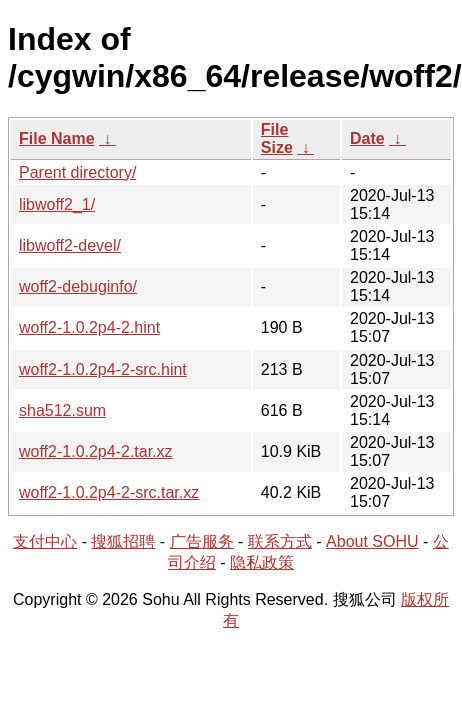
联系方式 (280, 541)
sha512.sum (62, 410)
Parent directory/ (77, 172)
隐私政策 (262, 562)
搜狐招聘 (123, 541)
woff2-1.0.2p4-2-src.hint (103, 369)
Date (367, 138)
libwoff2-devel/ (70, 245)
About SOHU (372, 541)
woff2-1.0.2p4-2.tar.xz (96, 451)
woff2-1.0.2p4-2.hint (89, 327)
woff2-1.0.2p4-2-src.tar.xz (109, 492)
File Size (277, 138)
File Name (57, 138)
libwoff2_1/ (57, 204)
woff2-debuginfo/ (78, 286)
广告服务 (202, 541)
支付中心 (45, 541)
